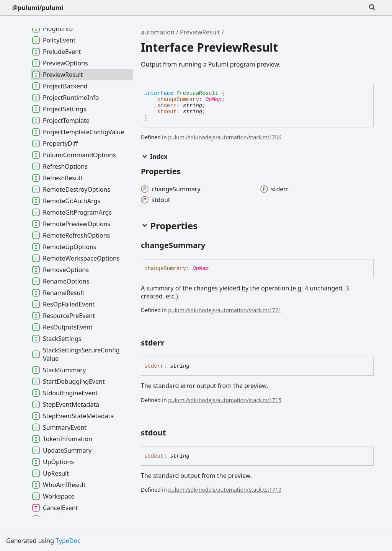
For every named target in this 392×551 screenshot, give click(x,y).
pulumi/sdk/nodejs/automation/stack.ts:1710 (225, 490)
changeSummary (178, 99)
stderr (167, 106)
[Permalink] (212, 246)
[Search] (372, 8)
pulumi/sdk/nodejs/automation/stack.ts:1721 (225, 310)
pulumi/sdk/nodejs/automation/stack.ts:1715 (225, 400)
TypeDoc (68, 541)
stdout (167, 112)
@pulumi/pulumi (38, 8)
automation (158, 32)
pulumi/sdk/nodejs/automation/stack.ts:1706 (225, 137)
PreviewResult (200, 32)
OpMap (214, 99)
